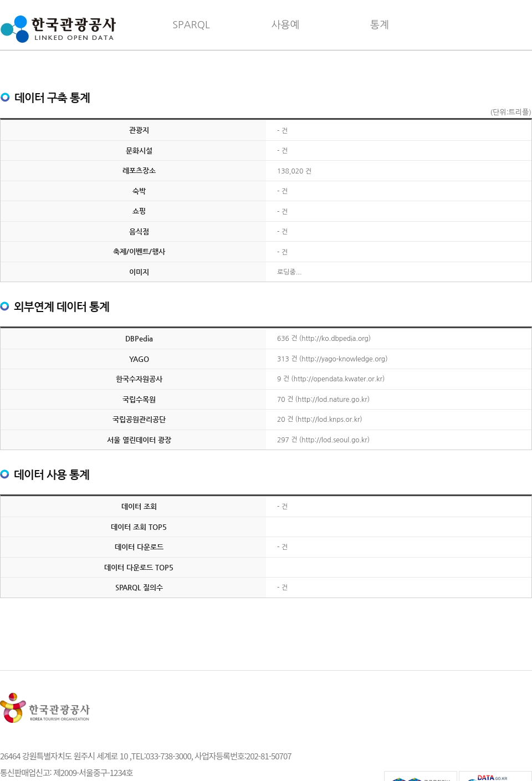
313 (283, 359)
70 (281, 400)
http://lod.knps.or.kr (329, 420)
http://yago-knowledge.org (343, 359)
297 (283, 440)
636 (283, 339)
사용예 (286, 25)
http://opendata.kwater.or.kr (338, 379)
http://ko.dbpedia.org (335, 339)
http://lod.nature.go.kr (332, 400)
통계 (380, 25)
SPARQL (191, 25)
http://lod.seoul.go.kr (334, 440)
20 (281, 420)
